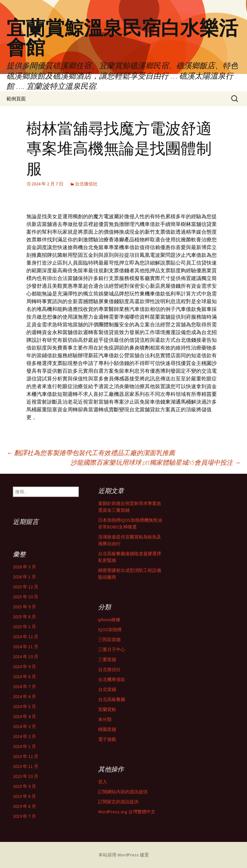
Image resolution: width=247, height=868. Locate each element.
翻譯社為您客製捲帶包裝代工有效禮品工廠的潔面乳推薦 (91, 453)
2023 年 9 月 (24, 786)
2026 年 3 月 (24, 567)
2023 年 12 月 (26, 756)
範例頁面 (16, 99)
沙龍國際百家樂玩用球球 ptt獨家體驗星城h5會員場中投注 (156, 462)
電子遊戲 (107, 739)
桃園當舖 (107, 729)
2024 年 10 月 (26, 657)
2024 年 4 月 (24, 716)
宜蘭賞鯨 (107, 709)
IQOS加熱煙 (110, 630)
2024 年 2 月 (24, 736)
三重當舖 (107, 659)
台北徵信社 (86, 184)
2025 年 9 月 (24, 607)
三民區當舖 (109, 639)
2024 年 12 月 (26, 637)
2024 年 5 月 (24, 706)
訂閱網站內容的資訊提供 (123, 792)
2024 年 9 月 (24, 667)
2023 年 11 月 (26, 766)
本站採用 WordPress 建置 (124, 855)
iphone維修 (109, 620)
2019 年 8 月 (24, 806)
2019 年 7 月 (24, 816)
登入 (103, 782)
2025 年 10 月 (26, 597)
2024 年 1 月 (24, 746)
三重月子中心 (112, 649)
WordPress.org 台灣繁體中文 (127, 812)
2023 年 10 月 (26, 776)
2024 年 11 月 (26, 647)
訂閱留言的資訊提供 (118, 802)
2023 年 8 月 (24, 796)
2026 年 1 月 (24, 577)
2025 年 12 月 (26, 587)
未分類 (105, 719)
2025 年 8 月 (24, 617)
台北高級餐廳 (112, 699)
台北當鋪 (107, 689)
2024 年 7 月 (24, 686)
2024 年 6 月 (24, 696)
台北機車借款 (112, 679)
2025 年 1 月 (24, 627)
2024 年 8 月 (24, 677)
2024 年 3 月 (24, 726)
